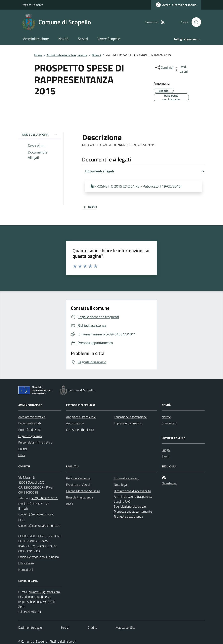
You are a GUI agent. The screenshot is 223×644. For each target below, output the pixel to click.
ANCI (69, 504)
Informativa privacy (127, 478)
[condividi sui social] (164, 67)
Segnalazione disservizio (130, 506)
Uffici (22, 455)
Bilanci (96, 55)
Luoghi (166, 450)
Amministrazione (36, 39)
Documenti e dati (30, 423)
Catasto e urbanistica (80, 430)
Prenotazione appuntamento (133, 511)
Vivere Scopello (109, 39)
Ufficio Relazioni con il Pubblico (39, 557)
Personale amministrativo (35, 442)
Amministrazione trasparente (67, 55)
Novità (63, 39)
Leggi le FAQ (122, 501)
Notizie (166, 417)
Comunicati (169, 423)
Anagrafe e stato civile (81, 417)
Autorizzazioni (75, 423)
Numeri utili (26, 570)
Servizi (83, 39)
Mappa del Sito (126, 627)
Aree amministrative (32, 417)
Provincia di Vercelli (79, 485)
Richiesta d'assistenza (128, 516)
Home (38, 55)
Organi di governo (30, 436)
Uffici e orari (26, 563)
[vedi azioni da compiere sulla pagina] (182, 69)
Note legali (121, 485)
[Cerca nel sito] (195, 22)
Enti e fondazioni (29, 430)
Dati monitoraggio (30, 627)
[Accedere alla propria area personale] (176, 5)
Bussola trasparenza (80, 497)
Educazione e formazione (130, 417)
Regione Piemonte (32, 5)
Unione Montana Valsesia (83, 491)
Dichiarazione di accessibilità (132, 491)
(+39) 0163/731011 (44, 498)
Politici (23, 449)
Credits (92, 627)
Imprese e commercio (128, 423)
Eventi (166, 456)
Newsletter (169, 483)
